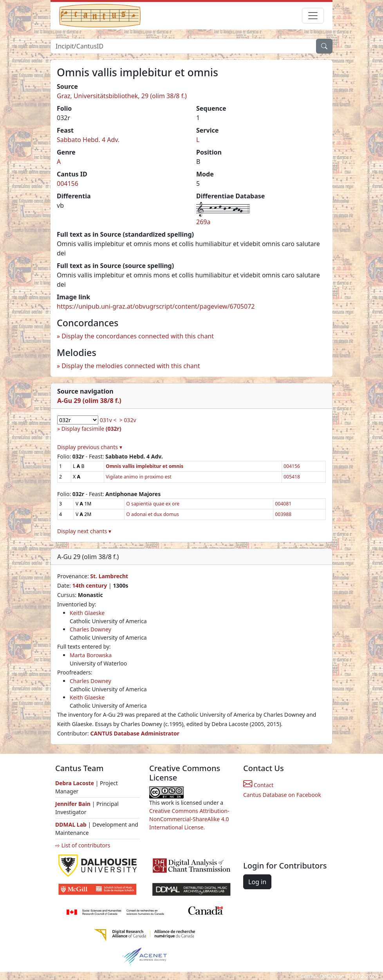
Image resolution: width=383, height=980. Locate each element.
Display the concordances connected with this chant (138, 336)
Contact (258, 785)
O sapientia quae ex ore (153, 504)
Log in (257, 882)
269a (203, 222)
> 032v (128, 420)
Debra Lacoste (75, 783)
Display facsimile (91, 429)
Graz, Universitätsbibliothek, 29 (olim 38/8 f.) (122, 96)
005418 (292, 477)
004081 (283, 504)
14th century (89, 585)
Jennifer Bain (74, 804)
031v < (108, 420)
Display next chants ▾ (84, 531)
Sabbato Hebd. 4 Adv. (88, 140)
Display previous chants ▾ (90, 447)
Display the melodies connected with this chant (131, 366)
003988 (283, 514)
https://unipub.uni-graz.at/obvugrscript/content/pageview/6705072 (156, 306)
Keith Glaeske (87, 613)
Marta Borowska (91, 655)
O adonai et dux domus (152, 514)
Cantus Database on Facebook (282, 795)
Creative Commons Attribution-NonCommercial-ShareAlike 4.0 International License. (189, 819)
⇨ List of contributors (83, 845)
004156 (68, 183)
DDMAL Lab (71, 824)
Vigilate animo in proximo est (139, 477)
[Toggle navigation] (313, 16)
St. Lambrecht (109, 576)
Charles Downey (90, 629)
